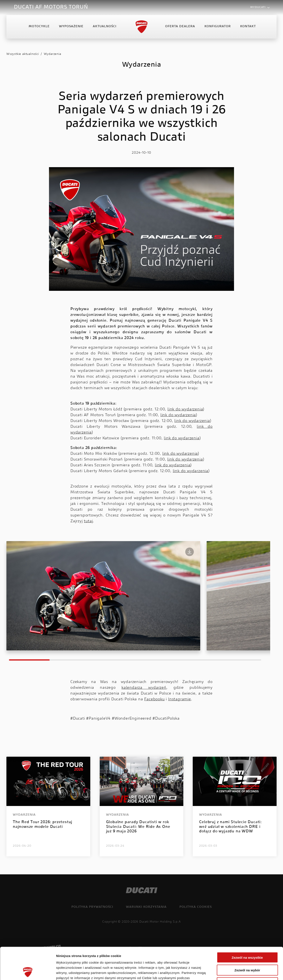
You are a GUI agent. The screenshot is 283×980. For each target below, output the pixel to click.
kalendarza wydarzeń (144, 688)
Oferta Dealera (180, 27)
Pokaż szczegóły (228, 972)
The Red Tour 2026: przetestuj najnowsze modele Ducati (43, 825)
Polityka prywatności (92, 907)
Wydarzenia (53, 54)
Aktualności (105, 27)
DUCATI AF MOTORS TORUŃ (51, 7)
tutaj (88, 521)
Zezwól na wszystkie (247, 927)
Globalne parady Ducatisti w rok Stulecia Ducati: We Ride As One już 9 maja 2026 (138, 827)
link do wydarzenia (185, 410)
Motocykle (39, 27)
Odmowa (247, 953)
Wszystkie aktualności (23, 54)
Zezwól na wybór (247, 940)
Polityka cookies (196, 907)
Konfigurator (218, 27)
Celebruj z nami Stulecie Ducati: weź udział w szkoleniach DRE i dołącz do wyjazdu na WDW (230, 827)
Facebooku (154, 699)
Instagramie (180, 699)
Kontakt (248, 27)
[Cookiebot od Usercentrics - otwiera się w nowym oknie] (28, 972)
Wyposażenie (71, 27)
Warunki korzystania (146, 907)
